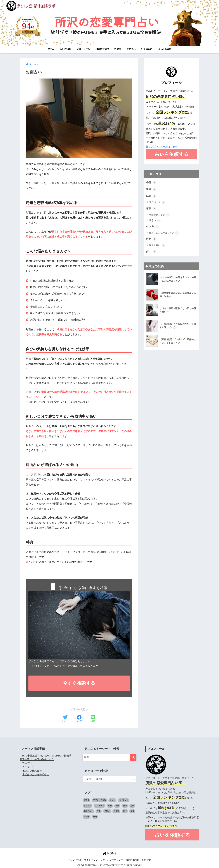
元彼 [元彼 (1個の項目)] (117, 806)
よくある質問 (165, 49)
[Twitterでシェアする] (65, 719)
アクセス (131, 49)
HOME (110, 853)
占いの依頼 (65, 49)
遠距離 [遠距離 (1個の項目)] (87, 817)
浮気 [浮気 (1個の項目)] (99, 811)
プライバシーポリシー (112, 860)
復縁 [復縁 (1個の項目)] (125, 806)
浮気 (151, 239)
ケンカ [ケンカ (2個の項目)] (112, 800)
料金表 (118, 49)
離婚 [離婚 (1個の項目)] (95, 817)
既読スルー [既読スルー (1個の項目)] (88, 811)
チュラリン (28, 767)
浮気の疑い (157, 246)
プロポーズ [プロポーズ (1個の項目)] (99, 806)
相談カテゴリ (102, 49)
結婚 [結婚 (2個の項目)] (132, 811)
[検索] (133, 757)
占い (151, 252)
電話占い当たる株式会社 (36, 775)
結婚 (151, 196)
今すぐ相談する (79, 683)
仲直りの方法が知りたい (164, 233)
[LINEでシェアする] (93, 719)
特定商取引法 (133, 860)
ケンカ (152, 227)
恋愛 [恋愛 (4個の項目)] (132, 806)
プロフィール (83, 49)
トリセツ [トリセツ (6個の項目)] (87, 806)
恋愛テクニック (159, 215)
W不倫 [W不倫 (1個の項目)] (86, 800)
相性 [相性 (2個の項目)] (125, 811)
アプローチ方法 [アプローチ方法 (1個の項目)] (99, 800)
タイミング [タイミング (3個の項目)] (124, 800)
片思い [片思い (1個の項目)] (107, 811)
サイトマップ (91, 860)
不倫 (151, 182)
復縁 (151, 189)
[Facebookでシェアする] (79, 719)
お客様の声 (147, 49)
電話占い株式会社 (32, 771)
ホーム (51, 49)
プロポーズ (157, 203)
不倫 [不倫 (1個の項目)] (110, 806)
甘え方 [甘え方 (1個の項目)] (116, 811)
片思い (155, 221)
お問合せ (146, 860)
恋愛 (151, 209)
